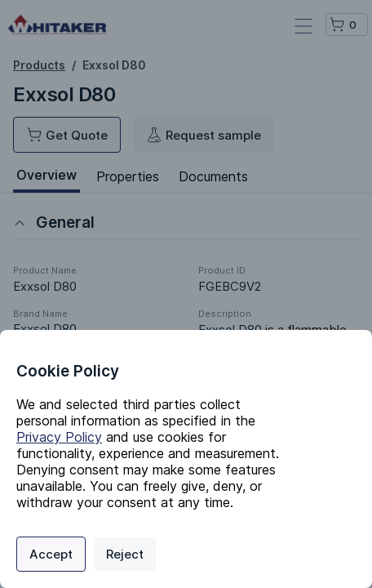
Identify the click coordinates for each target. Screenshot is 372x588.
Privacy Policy (59, 437)
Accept (51, 554)
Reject (125, 554)
